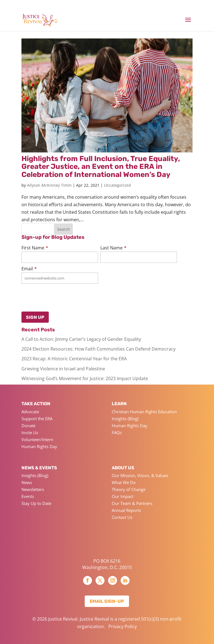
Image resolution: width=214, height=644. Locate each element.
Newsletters (33, 489)
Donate (28, 426)
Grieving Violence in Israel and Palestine (63, 369)
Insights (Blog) (125, 419)
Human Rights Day (39, 446)
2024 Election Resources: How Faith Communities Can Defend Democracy (99, 349)
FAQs (117, 432)
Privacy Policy (123, 626)
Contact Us (122, 517)
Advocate (30, 412)
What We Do (124, 482)
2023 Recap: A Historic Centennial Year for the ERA (74, 359)
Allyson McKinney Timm (49, 185)
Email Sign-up (107, 601)
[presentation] (49, 296)
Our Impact (123, 496)
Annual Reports (126, 510)
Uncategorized (117, 185)
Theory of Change (129, 489)
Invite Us (30, 432)
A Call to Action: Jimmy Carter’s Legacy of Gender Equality (81, 339)
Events (28, 496)
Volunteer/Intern (37, 439)
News (27, 482)
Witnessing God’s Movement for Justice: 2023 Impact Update (85, 378)
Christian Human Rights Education (144, 412)
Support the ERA (37, 419)
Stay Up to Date (36, 503)
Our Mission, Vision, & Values (140, 475)
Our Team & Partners (132, 503)
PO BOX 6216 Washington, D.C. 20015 (107, 564)
